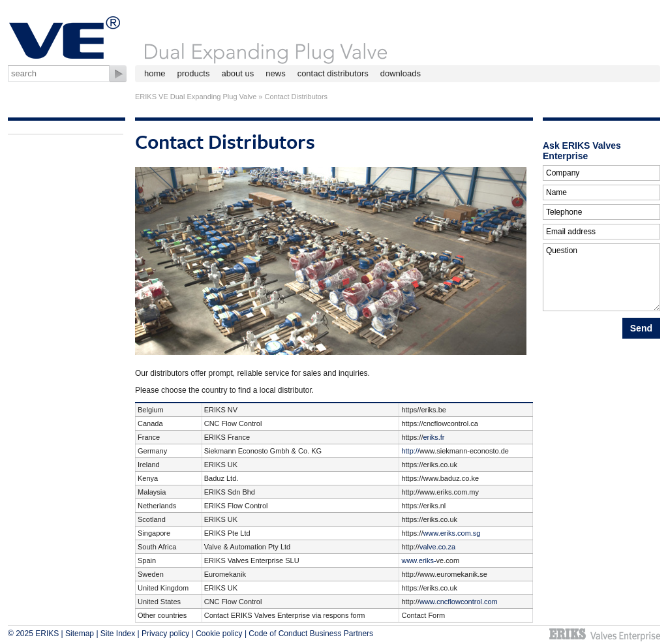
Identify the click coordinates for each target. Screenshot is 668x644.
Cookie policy (219, 634)
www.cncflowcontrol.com (459, 602)
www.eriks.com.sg (451, 533)
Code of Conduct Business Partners (311, 634)
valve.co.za (437, 547)
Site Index (118, 634)
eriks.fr (433, 437)
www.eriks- (418, 560)
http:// (410, 451)
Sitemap (80, 634)
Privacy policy (165, 634)
